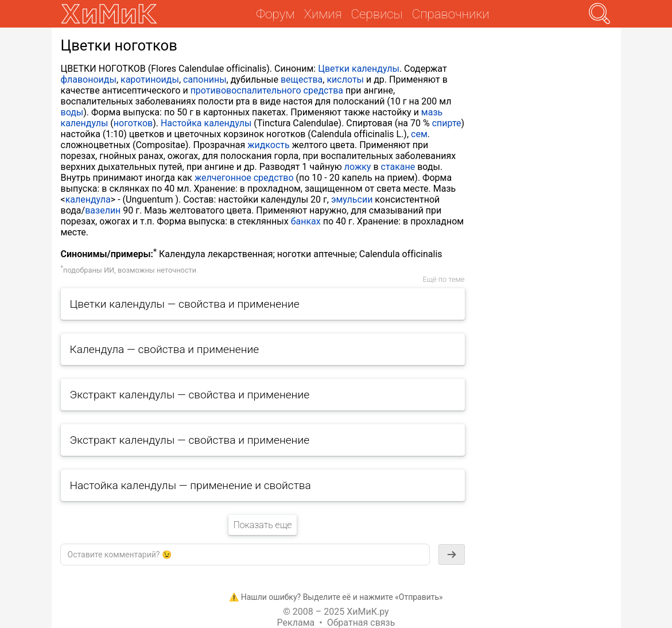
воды (72, 112)
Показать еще (262, 525)
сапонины (205, 80)
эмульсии (352, 199)
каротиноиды (150, 80)
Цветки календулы (359, 69)
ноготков (133, 123)
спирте (447, 123)
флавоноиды (89, 80)
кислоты (345, 80)
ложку (358, 167)
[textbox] (245, 555)
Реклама (296, 623)
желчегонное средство (244, 178)
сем (419, 134)
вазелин (103, 210)
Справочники (451, 14)
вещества (302, 80)
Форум (275, 14)
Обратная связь (361, 623)
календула (88, 199)
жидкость (269, 145)
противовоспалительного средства (267, 90)
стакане (398, 167)
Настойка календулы (206, 123)
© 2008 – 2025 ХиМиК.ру (336, 612)
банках (306, 221)
